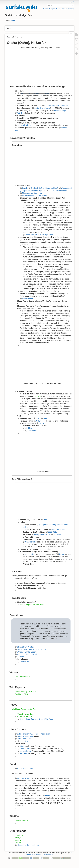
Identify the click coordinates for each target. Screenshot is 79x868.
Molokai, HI (19, 843)
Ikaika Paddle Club (24, 739)
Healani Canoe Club (25, 736)
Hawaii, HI (19, 835)
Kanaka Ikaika (25, 749)
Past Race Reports (25, 716)
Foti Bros (21, 113)
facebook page (60, 111)
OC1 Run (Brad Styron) (58, 191)
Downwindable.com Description (34, 195)
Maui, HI (18, 840)
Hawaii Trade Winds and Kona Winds (31, 649)
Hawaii (62, 554)
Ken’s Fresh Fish (24, 778)
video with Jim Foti (58, 530)
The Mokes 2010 (21, 694)
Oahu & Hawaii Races (26, 714)
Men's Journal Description (32, 193)
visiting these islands (42, 534)
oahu (13, 21)
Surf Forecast (33, 431)
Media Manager (62, 9)
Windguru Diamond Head (27, 654)
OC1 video (40, 421)
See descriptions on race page (32, 605)
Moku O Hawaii (26, 751)
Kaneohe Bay (30, 554)
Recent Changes (49, 9)
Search (73, 5)
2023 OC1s (52, 532)
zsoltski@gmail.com (42, 108)
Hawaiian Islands (21, 820)
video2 (46, 418)
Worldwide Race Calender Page (25, 709)
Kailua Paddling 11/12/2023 (25, 692)
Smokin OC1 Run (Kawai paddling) (44, 188)
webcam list (24, 662)
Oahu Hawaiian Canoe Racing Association (33, 734)
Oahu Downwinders (22, 677)
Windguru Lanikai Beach (26, 652)
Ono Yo (48, 796)
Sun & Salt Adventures (26, 125)
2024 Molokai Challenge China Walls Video (36, 719)
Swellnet (20, 657)
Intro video (24, 741)
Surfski (25, 188)
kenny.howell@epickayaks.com (56, 106)
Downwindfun (27, 299)
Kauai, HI (18, 838)
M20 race (37, 396)
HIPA (22, 746)
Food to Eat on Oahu (25, 768)
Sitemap (71, 9)
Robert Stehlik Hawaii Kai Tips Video (39, 235)
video (62, 291)
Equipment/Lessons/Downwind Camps (35, 93)
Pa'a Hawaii (24, 754)
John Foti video (31, 542)
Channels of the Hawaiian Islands (30, 845)
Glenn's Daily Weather (26, 647)
